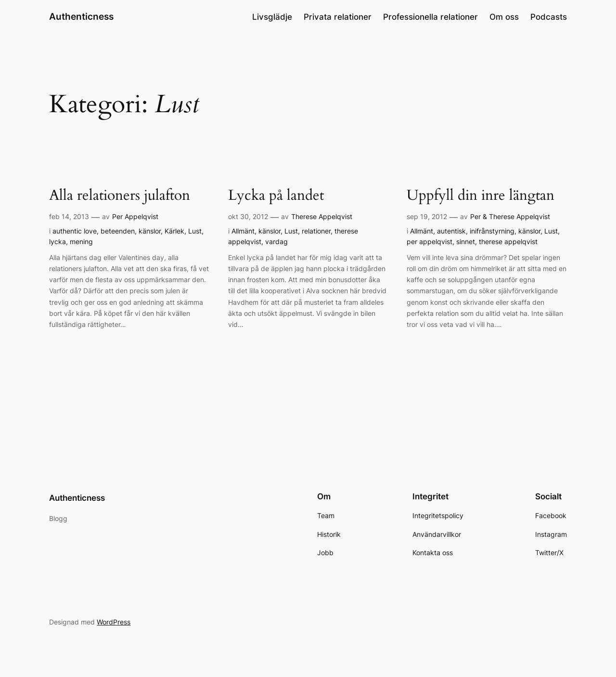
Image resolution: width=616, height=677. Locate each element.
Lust (195, 231)
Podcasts (549, 17)
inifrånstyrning (492, 231)
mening (81, 241)
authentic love (75, 231)
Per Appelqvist (135, 216)
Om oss (504, 17)
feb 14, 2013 (69, 216)
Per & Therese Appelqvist (510, 216)
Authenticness (81, 16)
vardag (276, 241)
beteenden (118, 231)
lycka (58, 241)
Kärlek (174, 231)
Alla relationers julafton (120, 196)
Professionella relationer (430, 17)
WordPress (114, 622)
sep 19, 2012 (427, 216)
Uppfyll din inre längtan (481, 196)
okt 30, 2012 (248, 216)
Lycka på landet (276, 196)
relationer (316, 231)
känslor (150, 231)
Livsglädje (272, 17)
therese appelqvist (508, 241)
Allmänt (243, 231)
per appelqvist (430, 241)
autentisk (451, 231)
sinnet (466, 241)
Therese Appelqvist (322, 216)
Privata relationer (338, 17)
